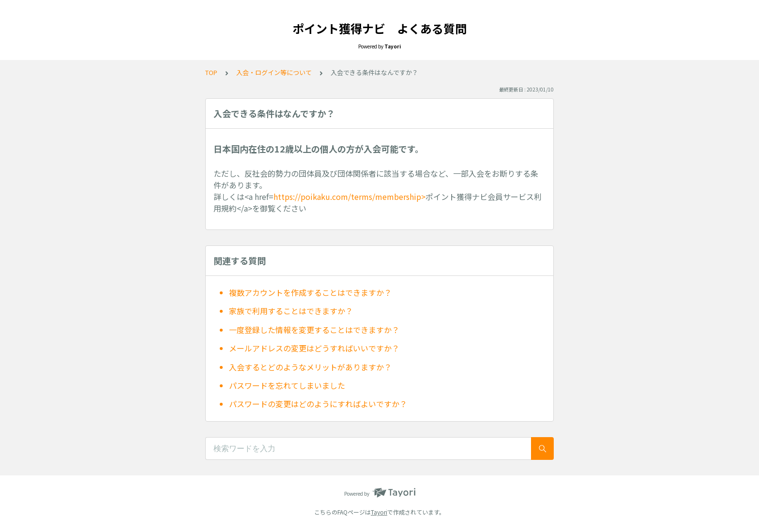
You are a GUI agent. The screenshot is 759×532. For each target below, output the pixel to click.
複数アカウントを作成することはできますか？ (310, 292)
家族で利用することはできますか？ (291, 311)
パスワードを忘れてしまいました (287, 385)
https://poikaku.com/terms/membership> (349, 197)
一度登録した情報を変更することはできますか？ (314, 330)
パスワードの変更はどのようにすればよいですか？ (318, 404)
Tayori (379, 512)
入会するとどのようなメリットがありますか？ (310, 367)
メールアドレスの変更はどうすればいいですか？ (314, 348)
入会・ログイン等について (274, 72)
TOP (211, 72)
